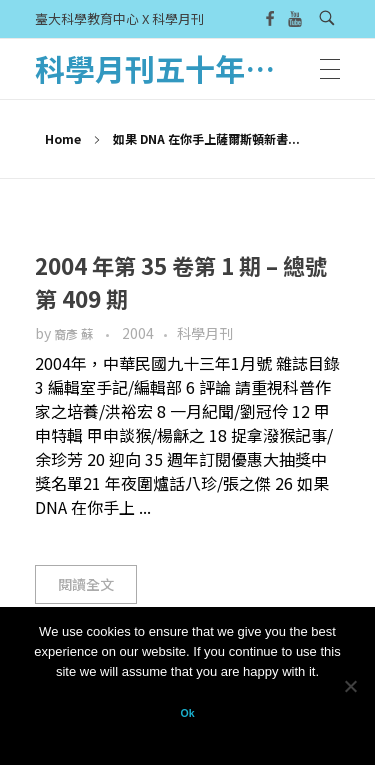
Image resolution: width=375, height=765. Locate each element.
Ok (187, 713)
